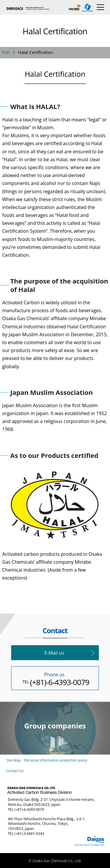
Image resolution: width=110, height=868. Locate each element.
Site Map (14, 760)
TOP (6, 52)
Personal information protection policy (56, 760)
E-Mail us (54, 653)
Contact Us (15, 771)
